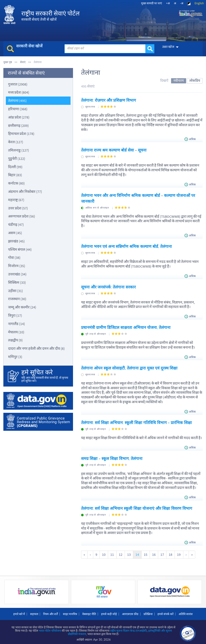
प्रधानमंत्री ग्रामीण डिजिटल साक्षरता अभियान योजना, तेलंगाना (126, 326)
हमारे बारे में (19, 612)
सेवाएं (23, 62)
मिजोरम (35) (17, 266)
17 (162, 552)
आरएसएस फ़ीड (130, 612)
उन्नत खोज (168, 47)
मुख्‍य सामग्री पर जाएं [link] (152, 3)
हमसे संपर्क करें (166, 612)
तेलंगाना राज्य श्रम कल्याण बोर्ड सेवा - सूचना (114, 150)
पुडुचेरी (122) (17, 158)
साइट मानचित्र (70, 612)
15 (145, 552)
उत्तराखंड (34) (17, 274)
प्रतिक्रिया (148, 612)
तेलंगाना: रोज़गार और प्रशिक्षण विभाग (109, 100)
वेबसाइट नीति (89, 612)
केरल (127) (16, 142)
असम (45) (15, 233)
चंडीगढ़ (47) (16, 224)
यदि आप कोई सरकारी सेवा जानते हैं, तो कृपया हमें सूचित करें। (45, 376)
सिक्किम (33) (17, 282)
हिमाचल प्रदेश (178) (21, 134)
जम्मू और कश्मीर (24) (22, 307)
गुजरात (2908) (18, 84)
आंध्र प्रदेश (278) (19, 117)
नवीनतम (179, 80)
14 (137, 552)
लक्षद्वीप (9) (15, 340)
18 (170, 552)
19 (179, 552)
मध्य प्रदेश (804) (19, 92)
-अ (182, 3)
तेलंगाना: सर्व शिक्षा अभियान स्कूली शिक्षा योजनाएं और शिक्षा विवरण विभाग (137, 506)
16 (154, 552)
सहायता (34, 612)
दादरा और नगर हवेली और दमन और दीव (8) (36, 348)
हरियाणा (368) (18, 109)
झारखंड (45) (16, 241)
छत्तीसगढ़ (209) (18, 125)
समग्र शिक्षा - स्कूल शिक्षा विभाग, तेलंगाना (112, 456)
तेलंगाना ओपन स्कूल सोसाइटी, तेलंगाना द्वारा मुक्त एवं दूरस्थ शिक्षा (129, 366)
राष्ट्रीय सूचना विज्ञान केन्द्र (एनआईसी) (129, 628)
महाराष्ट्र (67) (16, 200)
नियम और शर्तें (50, 612)
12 (120, 552)
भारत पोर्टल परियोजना (50, 628)
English (199, 3)
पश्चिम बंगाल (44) (20, 249)
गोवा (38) (14, 257)
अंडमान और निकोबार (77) (25, 191)
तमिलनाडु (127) (19, 150)
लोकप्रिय (195, 80)
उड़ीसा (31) (16, 291)
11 (112, 552)
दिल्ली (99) (15, 167)
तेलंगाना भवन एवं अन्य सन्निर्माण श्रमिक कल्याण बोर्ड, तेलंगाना (126, 245)
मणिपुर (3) (15, 357)
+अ (168, 3)
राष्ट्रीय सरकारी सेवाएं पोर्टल (50, 16)
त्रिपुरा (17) (15, 315)
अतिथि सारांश (186, 612)
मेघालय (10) (16, 332)
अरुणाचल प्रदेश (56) (22, 216)
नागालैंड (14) (17, 324)
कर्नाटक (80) (16, 183)
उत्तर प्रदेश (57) (18, 208)
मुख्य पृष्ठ (8, 62)
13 (129, 552)
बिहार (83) (15, 175)
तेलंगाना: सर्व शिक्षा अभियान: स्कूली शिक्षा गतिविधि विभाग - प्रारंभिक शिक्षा (136, 421)
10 (104, 552)
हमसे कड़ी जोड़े (109, 612)
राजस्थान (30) (17, 299)
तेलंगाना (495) (17, 101)
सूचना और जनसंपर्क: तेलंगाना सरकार (108, 286)
